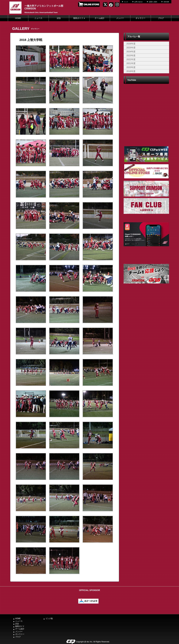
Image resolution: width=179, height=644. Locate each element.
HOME (18, 18)
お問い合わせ (138, 2)
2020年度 (131, 67)
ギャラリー (140, 18)
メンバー (120, 18)
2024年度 (131, 52)
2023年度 (131, 55)
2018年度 (131, 71)
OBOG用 (166, 2)
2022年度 (131, 59)
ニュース (38, 18)
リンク (126, 2)
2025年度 (131, 48)
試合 (59, 18)
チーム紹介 (100, 18)
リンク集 (49, 619)
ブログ (161, 18)
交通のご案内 (153, 2)
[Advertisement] (146, 316)
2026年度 (131, 44)
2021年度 (131, 63)
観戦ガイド (79, 18)
